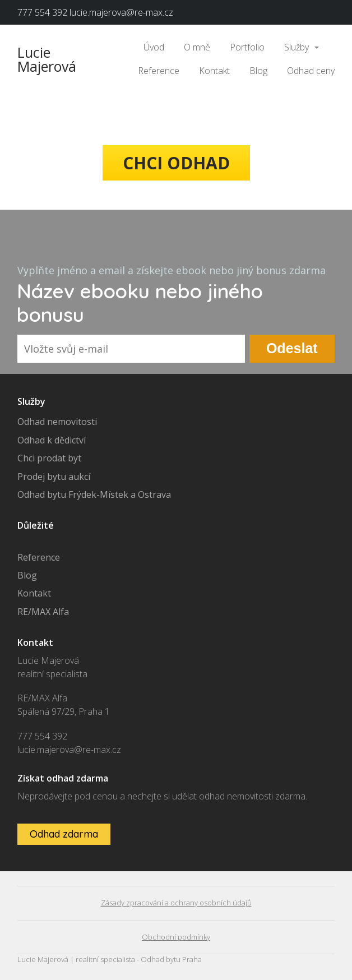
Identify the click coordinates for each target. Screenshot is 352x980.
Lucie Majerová (47, 59)
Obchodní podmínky (176, 937)
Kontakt (214, 71)
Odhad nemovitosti (57, 422)
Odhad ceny (311, 71)
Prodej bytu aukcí (54, 477)
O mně (197, 47)
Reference (159, 71)
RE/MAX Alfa (43, 612)
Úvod (154, 47)
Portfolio (247, 47)
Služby (297, 47)
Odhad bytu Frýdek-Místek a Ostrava (94, 494)
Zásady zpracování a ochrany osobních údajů (176, 903)
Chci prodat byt (49, 458)
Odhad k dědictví (52, 440)
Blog (258, 71)
